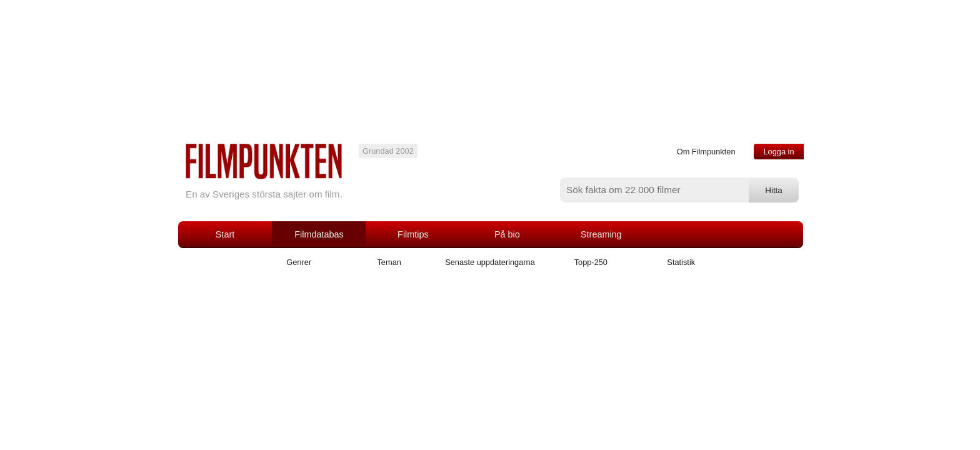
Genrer (299, 262)
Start (225, 234)
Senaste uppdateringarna (490, 262)
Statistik (681, 262)
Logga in (778, 152)
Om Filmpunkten (706, 152)
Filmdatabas (319, 234)
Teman (389, 262)
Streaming (601, 234)
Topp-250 (591, 262)
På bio (507, 234)
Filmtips (413, 234)
